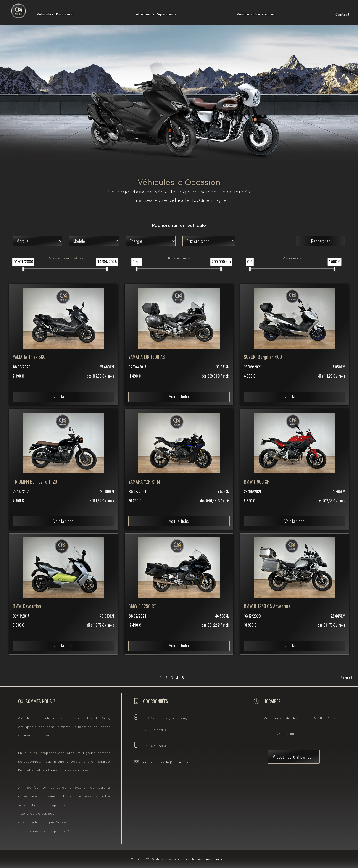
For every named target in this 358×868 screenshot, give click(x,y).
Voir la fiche (63, 382)
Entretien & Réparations (155, 14)
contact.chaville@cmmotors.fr (168, 762)
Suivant (346, 678)
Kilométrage (179, 258)
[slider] (24, 269)
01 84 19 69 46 (156, 746)
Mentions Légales (213, 859)
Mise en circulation (66, 258)
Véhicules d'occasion (55, 14)
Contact (342, 14)
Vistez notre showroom (294, 756)
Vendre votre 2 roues (256, 14)
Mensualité (292, 258)
